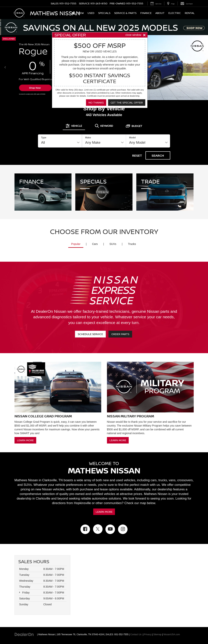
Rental (190, 13)
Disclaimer (9, 39)
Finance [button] (146, 13)
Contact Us (136, 634)
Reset (137, 156)
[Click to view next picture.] (203, 68)
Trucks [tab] (132, 244)
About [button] (160, 13)
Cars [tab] (95, 244)
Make (88, 138)
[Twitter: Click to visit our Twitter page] (98, 529)
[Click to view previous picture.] (5, 68)
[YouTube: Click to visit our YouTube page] (110, 529)
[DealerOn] (24, 634)
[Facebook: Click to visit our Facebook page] (85, 529)
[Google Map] (135, 585)
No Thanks (96, 102)
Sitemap (157, 634)
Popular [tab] (76, 244)
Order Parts (120, 334)
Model (132, 138)
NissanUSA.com (172, 634)
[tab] (74, 126)
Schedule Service (90, 334)
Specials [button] (104, 13)
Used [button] (91, 13)
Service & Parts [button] (125, 13)
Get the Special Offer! (127, 102)
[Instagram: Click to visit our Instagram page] (123, 529)
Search (158, 156)
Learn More (25, 440)
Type (44, 138)
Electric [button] (175, 13)
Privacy (148, 634)
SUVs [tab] (113, 244)
